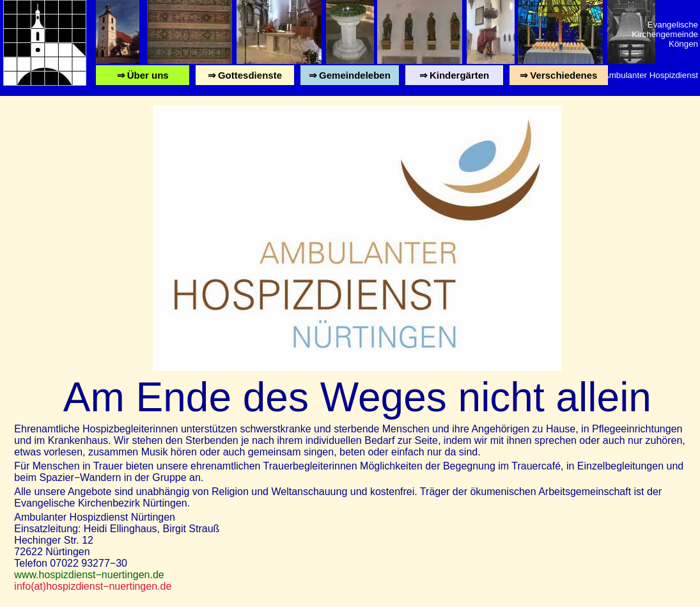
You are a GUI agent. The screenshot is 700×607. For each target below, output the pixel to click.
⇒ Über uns (143, 78)
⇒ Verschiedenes (559, 78)
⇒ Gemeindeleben (350, 78)
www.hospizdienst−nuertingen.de (89, 575)
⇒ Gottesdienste (245, 78)
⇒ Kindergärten (454, 78)
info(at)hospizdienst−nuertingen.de (93, 586)
